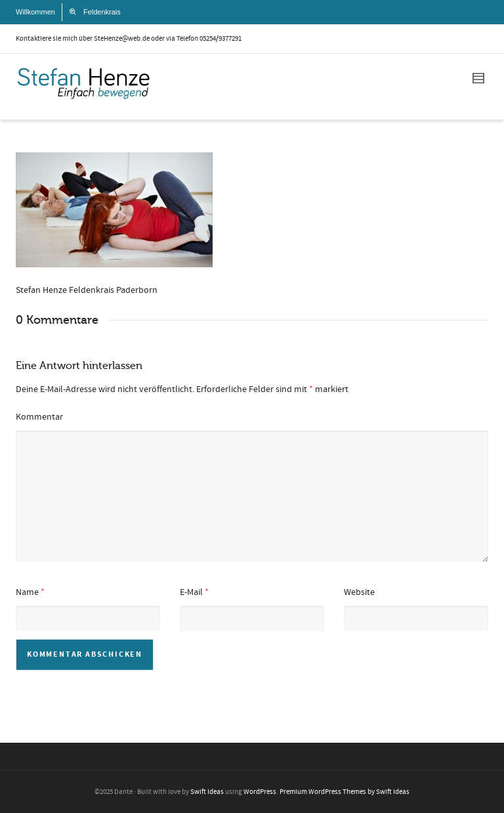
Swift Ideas (207, 792)
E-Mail (191, 592)
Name (27, 592)
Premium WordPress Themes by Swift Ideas (345, 792)
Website (359, 592)
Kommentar (39, 417)
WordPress (260, 792)
